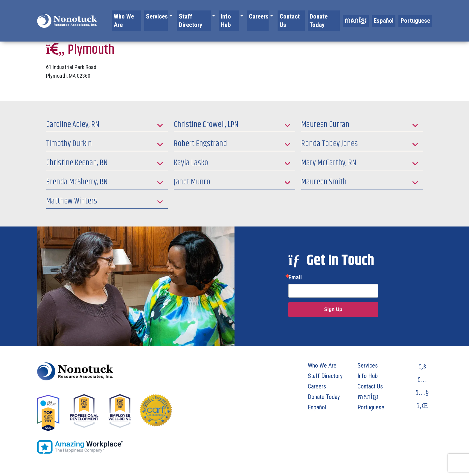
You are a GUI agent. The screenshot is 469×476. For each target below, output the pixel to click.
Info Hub (246, 16)
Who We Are (145, 16)
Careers (274, 16)
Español (391, 16)
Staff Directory (210, 16)
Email (295, 277)
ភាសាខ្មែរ (367, 16)
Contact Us (306, 16)
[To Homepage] (67, 16)
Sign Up (333, 309)
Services (173, 16)
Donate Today (338, 16)
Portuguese (418, 16)
